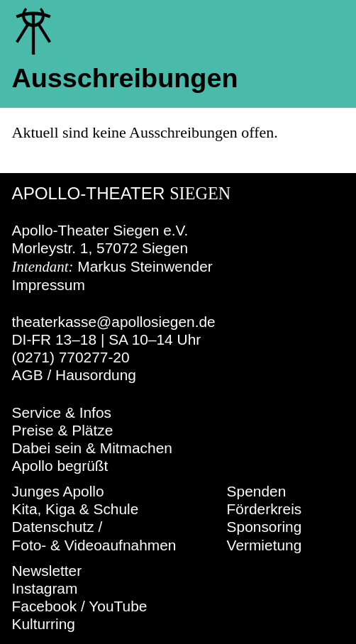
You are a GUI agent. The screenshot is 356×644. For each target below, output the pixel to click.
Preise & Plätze (63, 430)
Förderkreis (265, 509)
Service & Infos (62, 412)
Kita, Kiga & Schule (76, 509)
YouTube (118, 606)
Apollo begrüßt (60, 466)
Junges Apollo (58, 491)
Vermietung (265, 545)
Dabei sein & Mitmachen (92, 448)
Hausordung (96, 375)
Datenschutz (53, 527)
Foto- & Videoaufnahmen (94, 545)
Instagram (45, 588)
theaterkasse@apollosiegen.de (114, 322)
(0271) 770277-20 (71, 357)
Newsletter (47, 571)
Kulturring (44, 624)
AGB (28, 375)
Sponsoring (265, 527)
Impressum (49, 285)
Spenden (257, 491)
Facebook (45, 606)
